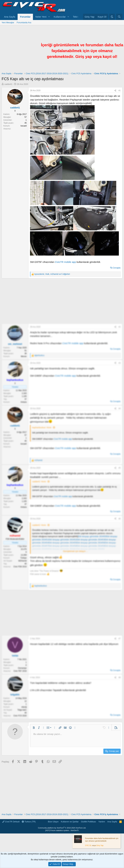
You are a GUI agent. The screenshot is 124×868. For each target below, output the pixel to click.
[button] (49, 17)
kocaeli (24, 126)
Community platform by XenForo (62, 828)
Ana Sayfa (10, 17)
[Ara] (119, 17)
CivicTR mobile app (65, 262)
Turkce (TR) (29, 822)
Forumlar (25, 17)
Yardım (102, 822)
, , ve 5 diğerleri (52, 274)
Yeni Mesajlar (8, 23)
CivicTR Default (11, 822)
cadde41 (8, 84)
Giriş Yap (100, 845)
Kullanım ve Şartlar (70, 822)
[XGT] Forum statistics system (62, 830)
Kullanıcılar (60, 17)
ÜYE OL (88, 845)
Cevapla (117, 268)
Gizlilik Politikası (88, 822)
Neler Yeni (41, 17)
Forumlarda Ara (24, 23)
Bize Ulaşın (53, 822)
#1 (120, 91)
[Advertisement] (62, 301)
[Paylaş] (115, 91)
